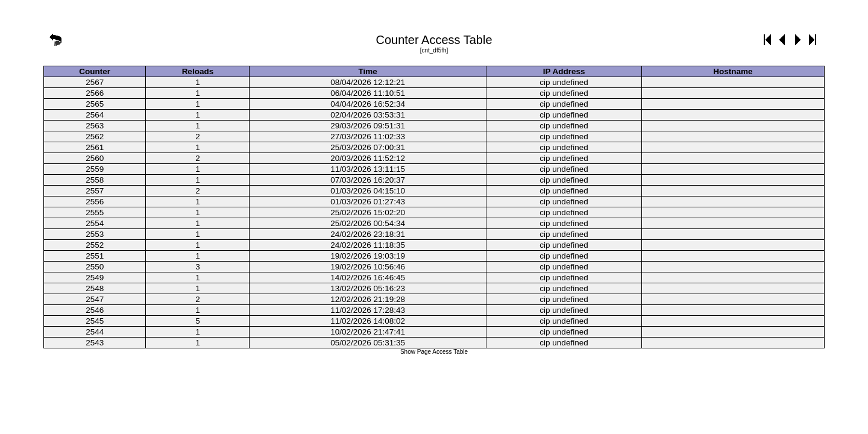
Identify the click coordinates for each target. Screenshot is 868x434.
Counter (95, 71)
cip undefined (564, 82)
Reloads (198, 71)
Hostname (733, 71)
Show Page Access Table (434, 352)
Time (368, 71)
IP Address (564, 71)
